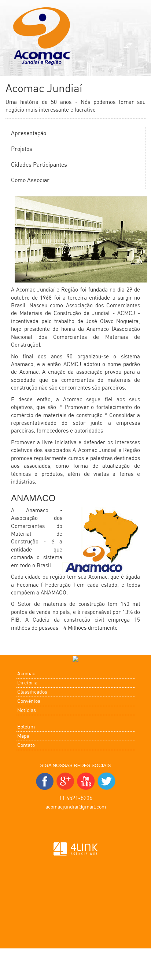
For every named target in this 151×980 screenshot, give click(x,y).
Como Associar (30, 180)
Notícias (27, 710)
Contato (26, 745)
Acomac (26, 674)
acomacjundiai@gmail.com (76, 807)
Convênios (29, 701)
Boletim (26, 727)
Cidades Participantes (39, 165)
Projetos (22, 149)
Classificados (32, 692)
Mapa (23, 736)
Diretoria (27, 683)
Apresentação (29, 133)
